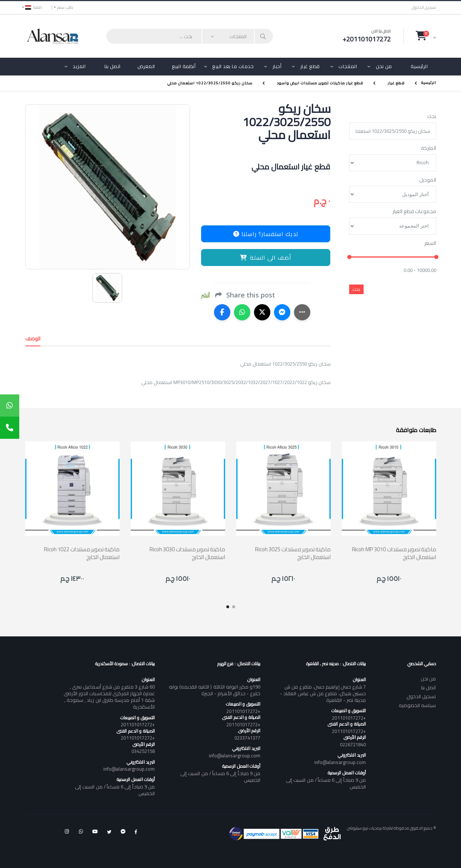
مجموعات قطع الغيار (414, 212)
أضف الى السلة (266, 258)
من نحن (384, 66)
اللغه (34, 7)
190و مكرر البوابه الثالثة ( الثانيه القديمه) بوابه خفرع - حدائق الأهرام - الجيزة (215, 690)
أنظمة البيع (184, 66)
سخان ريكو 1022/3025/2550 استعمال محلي (210, 83)
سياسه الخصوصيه (417, 705)
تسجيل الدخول (424, 8)
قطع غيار (310, 66)
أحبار (277, 66)
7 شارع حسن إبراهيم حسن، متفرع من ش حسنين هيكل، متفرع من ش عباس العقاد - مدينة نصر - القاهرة (323, 693)
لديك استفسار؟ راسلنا (266, 234)
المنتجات (348, 66)
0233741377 (248, 738)
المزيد (79, 66)
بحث (432, 117)
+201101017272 (349, 718)
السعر (430, 243)
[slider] (349, 257)
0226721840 (353, 744)
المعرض (146, 66)
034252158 (143, 751)
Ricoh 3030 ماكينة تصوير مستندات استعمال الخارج (187, 553)
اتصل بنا (113, 66)
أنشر (205, 296)
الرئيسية (419, 66)
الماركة (429, 148)
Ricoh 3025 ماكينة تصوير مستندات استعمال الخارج (293, 553)
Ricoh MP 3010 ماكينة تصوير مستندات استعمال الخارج (394, 553)
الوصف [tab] (33, 339)
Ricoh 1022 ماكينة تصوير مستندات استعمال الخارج (82, 553)
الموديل (428, 180)
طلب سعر (65, 7)
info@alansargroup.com (340, 762)
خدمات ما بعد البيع (233, 66)
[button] (426, 36)
